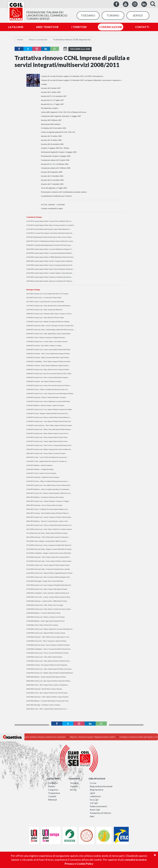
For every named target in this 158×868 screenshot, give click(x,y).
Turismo (74, 786)
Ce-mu (93, 783)
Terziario (74, 783)
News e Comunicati (38, 39)
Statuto (52, 786)
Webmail (52, 800)
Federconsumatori (99, 806)
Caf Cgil (94, 803)
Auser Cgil (95, 810)
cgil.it (92, 793)
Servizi (73, 790)
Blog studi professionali (101, 786)
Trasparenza (54, 793)
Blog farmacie (97, 790)
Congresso (53, 790)
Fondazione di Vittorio (100, 813)
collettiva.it (95, 796)
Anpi (92, 816)
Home (20, 39)
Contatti (52, 796)
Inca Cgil (94, 800)
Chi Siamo (53, 783)
